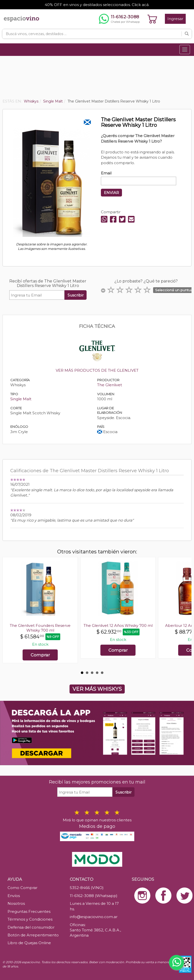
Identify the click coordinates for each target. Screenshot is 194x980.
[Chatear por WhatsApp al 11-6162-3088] (119, 19)
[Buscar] (187, 34)
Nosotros (16, 903)
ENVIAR (111, 193)
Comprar (40, 655)
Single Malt (21, 399)
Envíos (14, 896)
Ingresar (175, 19)
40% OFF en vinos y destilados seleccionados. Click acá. (97, 5)
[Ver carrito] (152, 19)
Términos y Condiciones (30, 919)
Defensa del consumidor (31, 927)
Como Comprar (22, 888)
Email (106, 173)
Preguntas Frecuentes (29, 911)
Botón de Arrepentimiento (33, 935)
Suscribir (76, 295)
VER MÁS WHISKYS (97, 689)
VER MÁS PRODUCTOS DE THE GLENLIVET (97, 370)
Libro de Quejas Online (29, 943)
